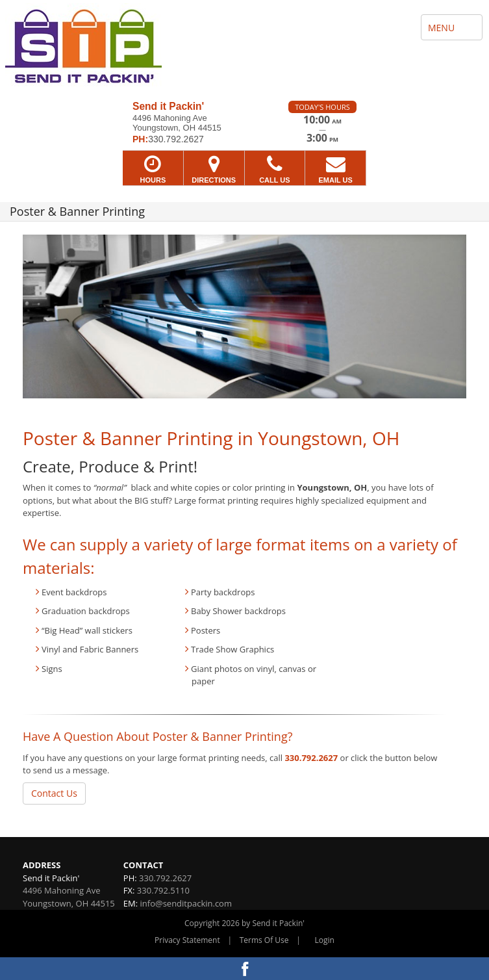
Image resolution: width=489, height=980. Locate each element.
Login (325, 940)
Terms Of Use (264, 940)
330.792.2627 (311, 758)
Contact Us (54, 793)
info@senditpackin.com (186, 903)
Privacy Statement (187, 940)
